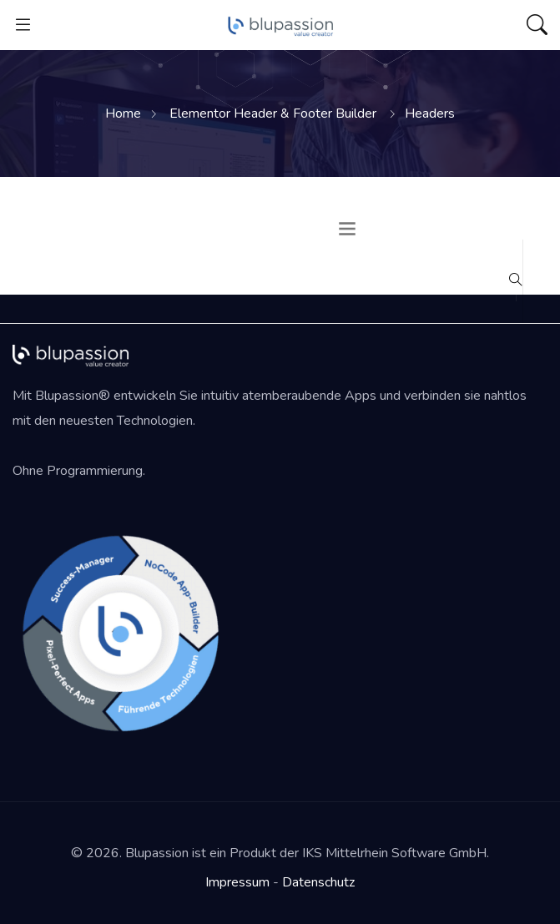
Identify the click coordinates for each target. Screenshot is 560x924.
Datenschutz (318, 882)
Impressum (237, 882)
